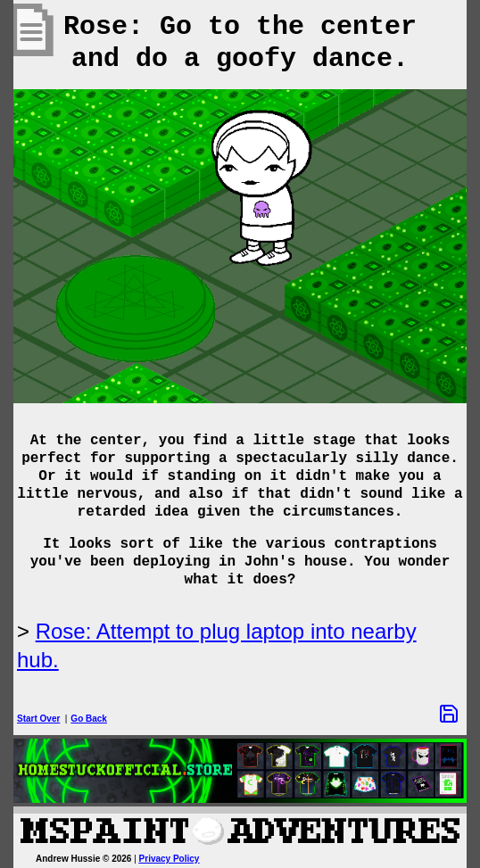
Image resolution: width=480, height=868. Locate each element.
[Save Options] (449, 714)
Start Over (38, 719)
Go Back (89, 719)
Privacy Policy (170, 859)
